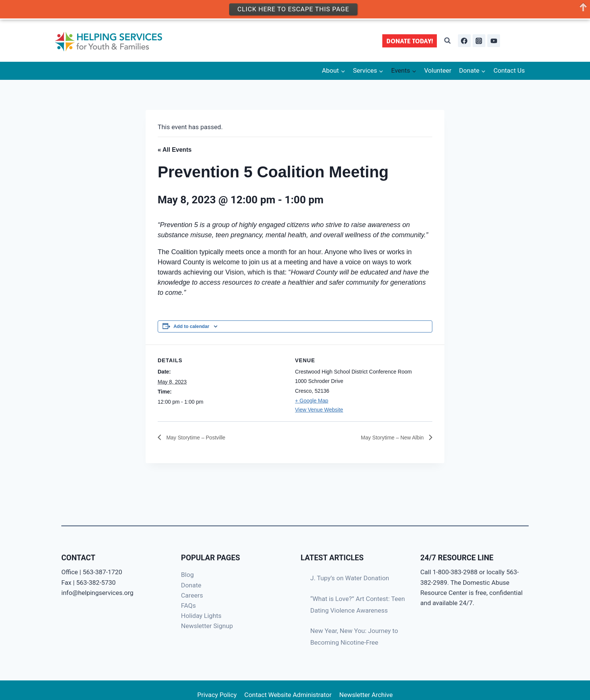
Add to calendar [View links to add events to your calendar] (191, 326)
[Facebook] (464, 41)
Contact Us (509, 70)
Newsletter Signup (207, 626)
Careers (192, 595)
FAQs (188, 605)
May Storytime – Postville (199, 437)
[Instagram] (479, 41)
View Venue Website (319, 410)
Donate (191, 585)
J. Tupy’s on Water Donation (350, 578)
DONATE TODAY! (410, 41)
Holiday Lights (201, 616)
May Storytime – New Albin (388, 437)
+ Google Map (312, 401)
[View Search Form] (447, 41)
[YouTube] (494, 41)
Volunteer (438, 70)
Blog (187, 575)
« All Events (175, 150)
